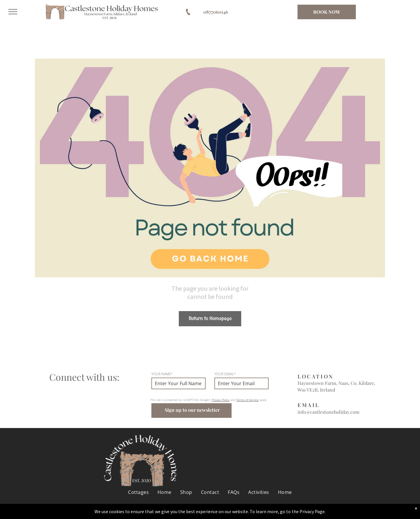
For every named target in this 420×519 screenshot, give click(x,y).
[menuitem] (138, 489)
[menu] (13, 12)
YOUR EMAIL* (225, 374)
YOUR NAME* (162, 374)
